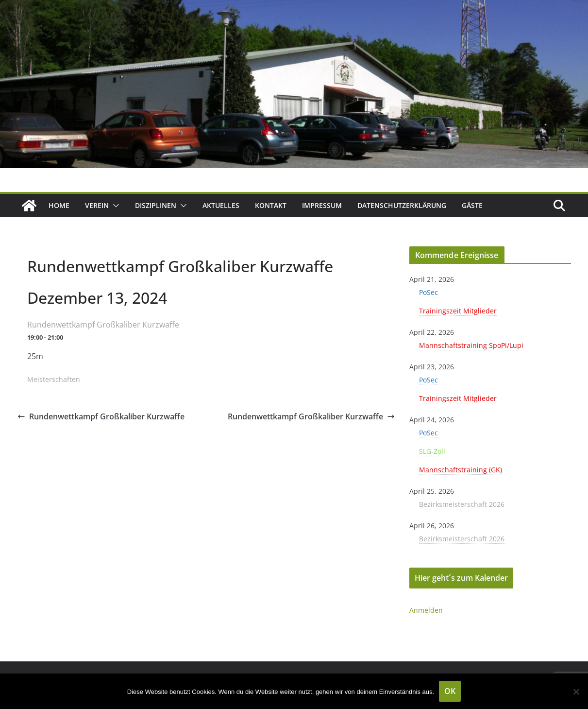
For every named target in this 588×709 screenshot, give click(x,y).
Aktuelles (221, 205)
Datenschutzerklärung (402, 205)
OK (450, 691)
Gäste (472, 205)
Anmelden (426, 610)
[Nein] (576, 692)
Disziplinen (156, 205)
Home (59, 205)
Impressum (322, 205)
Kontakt (271, 205)
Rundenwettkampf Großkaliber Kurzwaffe (101, 416)
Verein (97, 205)
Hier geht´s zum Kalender (461, 578)
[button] (114, 206)
